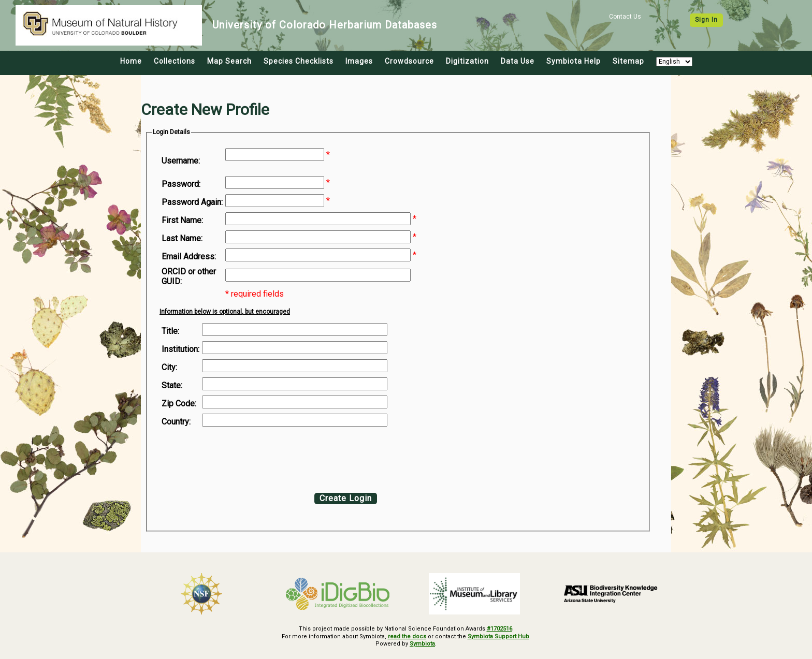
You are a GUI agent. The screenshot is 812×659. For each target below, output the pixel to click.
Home (131, 61)
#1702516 (499, 629)
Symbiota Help (574, 61)
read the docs (407, 636)
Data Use (518, 61)
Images (359, 61)
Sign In (706, 20)
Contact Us (625, 17)
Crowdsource (409, 61)
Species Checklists (299, 61)
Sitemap (628, 61)
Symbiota (422, 644)
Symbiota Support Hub (498, 636)
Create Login (346, 498)
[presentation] (245, 457)
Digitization (467, 61)
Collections (175, 61)
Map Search (229, 61)
